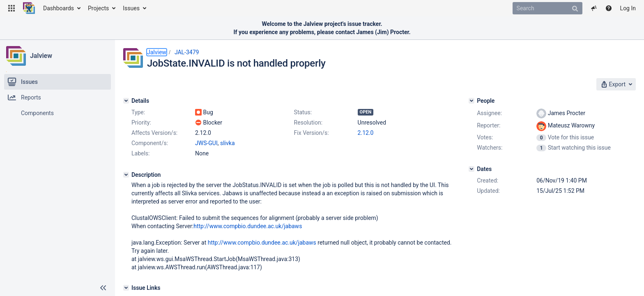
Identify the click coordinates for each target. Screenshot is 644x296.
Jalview (41, 56)
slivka (228, 143)
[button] (11, 8)
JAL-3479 (187, 52)
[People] (471, 101)
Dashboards (59, 8)
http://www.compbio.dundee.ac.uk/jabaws (248, 226)
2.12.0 (366, 133)
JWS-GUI (206, 143)
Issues (131, 8)
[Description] (126, 175)
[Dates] (471, 169)
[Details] (126, 101)
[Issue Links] (126, 288)
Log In (628, 8)
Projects (98, 8)
